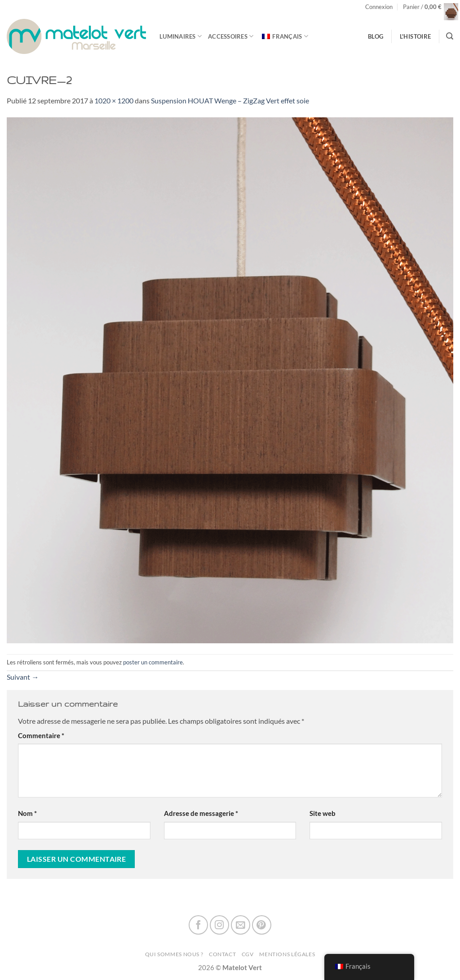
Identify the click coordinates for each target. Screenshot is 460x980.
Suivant (23, 677)
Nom (27, 813)
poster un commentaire (153, 662)
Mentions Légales (287, 954)
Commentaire (41, 736)
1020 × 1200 (114, 100)
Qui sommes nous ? (174, 954)
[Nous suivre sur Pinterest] (262, 925)
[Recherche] (450, 36)
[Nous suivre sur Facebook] (198, 925)
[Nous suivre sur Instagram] (219, 925)
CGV (248, 954)
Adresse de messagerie (201, 813)
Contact (222, 954)
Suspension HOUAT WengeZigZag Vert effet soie (230, 100)
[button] (379, 7)
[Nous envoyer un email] (241, 925)
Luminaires (181, 36)
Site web (323, 813)
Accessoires (231, 36)
